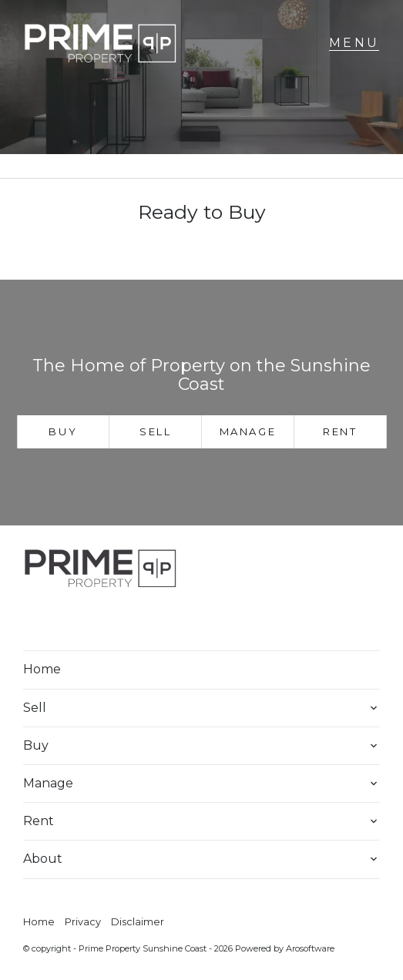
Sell (155, 431)
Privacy (83, 922)
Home (42, 669)
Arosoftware (310, 948)
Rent (340, 431)
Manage (248, 431)
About (43, 859)
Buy (63, 431)
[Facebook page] (45, 621)
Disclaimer (138, 922)
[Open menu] (354, 43)
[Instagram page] (86, 621)
